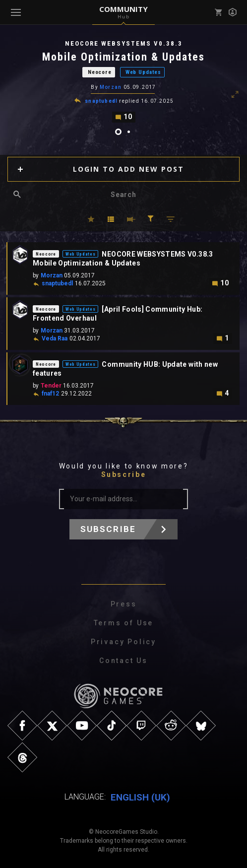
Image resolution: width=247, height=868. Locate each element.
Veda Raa (55, 338)
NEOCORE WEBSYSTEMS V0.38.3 (124, 43)
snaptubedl (101, 100)
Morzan (111, 87)
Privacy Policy (123, 641)
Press (124, 603)
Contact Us (123, 660)
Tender (51, 385)
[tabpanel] (123, 81)
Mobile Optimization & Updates (123, 57)
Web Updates (143, 72)
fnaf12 (50, 393)
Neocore (100, 72)
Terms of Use (124, 622)
